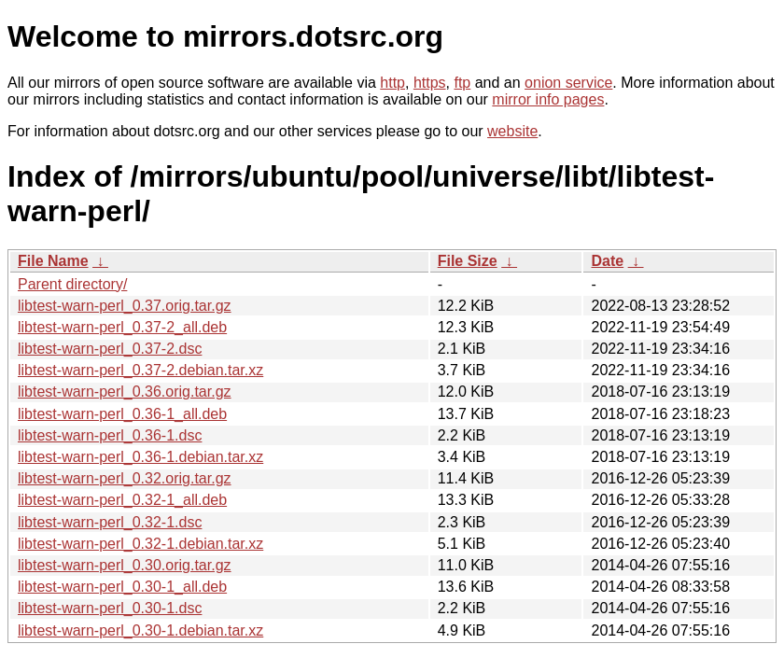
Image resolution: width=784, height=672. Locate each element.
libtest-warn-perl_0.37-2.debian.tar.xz (140, 370)
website (512, 131)
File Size (468, 261)
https (430, 83)
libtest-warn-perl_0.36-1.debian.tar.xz (140, 457)
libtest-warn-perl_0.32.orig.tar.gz (125, 478)
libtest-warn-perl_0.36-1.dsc (110, 435)
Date (607, 261)
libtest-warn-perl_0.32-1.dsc (110, 522)
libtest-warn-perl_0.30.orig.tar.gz (125, 565)
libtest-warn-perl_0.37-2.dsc (110, 349)
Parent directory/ (72, 284)
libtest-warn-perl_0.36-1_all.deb (122, 414)
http (392, 83)
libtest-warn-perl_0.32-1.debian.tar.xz (140, 544)
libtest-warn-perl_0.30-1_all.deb (122, 587)
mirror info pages (548, 99)
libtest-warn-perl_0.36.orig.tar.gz (125, 392)
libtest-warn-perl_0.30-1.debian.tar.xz (140, 630)
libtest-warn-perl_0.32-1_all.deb (122, 500)
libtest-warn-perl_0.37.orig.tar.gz (125, 306)
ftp (462, 83)
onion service (568, 83)
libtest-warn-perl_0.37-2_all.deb (122, 327)
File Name (53, 261)
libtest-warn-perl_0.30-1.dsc (110, 608)
